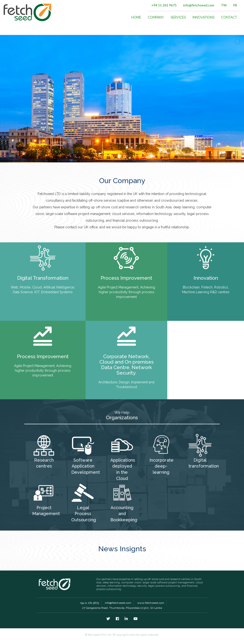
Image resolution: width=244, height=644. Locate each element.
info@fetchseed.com (199, 5)
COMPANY (156, 17)
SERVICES (178, 17)
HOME (136, 17)
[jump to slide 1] (119, 157)
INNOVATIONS (203, 17)
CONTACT (229, 17)
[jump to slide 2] (125, 157)
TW (224, 5)
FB (235, 5)
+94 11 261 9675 (164, 5)
